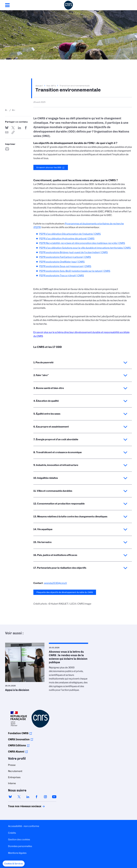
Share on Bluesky (7, 128)
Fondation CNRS (18, 733)
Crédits (12, 833)
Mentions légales (17, 853)
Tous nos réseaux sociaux (20, 806)
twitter (19, 797)
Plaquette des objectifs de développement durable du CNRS (65, 592)
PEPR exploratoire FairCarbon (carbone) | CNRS (65, 257)
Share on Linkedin (19, 128)
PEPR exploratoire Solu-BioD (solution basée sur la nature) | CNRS (75, 271)
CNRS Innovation (19, 739)
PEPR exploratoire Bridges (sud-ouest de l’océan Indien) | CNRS (73, 252)
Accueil (39, 86)
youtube (54, 797)
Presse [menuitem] (12, 765)
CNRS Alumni (16, 752)
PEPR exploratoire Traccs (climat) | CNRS (62, 276)
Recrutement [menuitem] (15, 771)
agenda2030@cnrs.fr (56, 583)
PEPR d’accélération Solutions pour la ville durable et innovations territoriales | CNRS (85, 248)
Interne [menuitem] (12, 783)
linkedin (28, 797)
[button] (14, 864)
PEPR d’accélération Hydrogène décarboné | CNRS (67, 239)
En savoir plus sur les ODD (49, 167)
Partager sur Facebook (26, 128)
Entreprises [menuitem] (14, 777)
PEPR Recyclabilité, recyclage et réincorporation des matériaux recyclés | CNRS (82, 243)
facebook (37, 797)
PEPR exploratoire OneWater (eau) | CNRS (62, 262)
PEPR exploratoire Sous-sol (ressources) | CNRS (65, 266)
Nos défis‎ (51, 86)
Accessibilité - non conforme (24, 826)
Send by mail (7, 132)
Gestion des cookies (19, 839)
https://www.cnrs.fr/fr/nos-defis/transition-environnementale (13, 132)
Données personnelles (20, 846)
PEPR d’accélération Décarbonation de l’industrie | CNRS (70, 234)
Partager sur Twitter (13, 128)
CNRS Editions (17, 745)
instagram (45, 797)
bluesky (10, 797)
